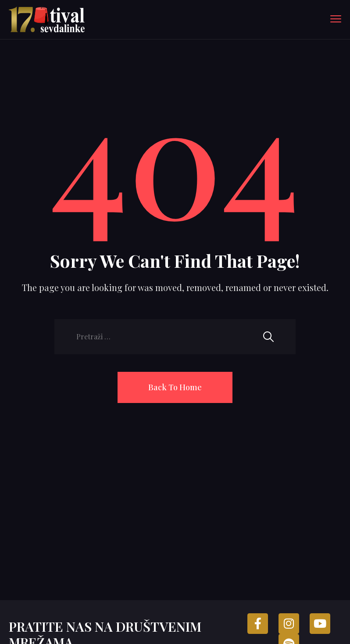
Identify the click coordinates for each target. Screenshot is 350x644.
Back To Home (175, 387)
